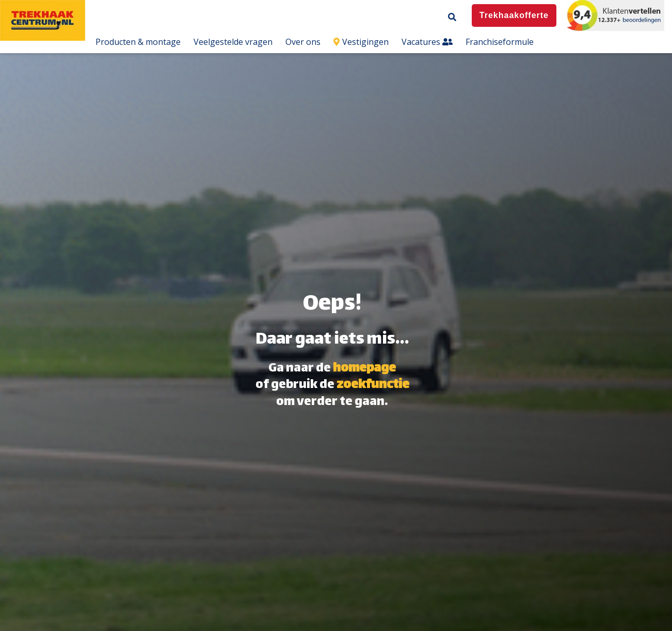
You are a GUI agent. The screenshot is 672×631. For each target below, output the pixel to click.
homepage (364, 369)
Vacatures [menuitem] (427, 42)
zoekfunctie (373, 385)
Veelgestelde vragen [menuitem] (233, 42)
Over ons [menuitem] (303, 42)
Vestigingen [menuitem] (361, 42)
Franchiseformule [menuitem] (500, 42)
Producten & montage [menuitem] (138, 42)
